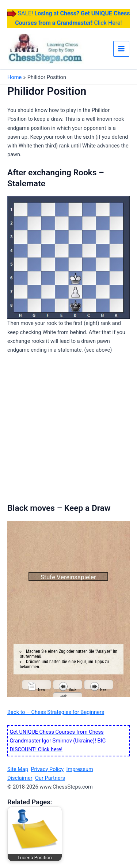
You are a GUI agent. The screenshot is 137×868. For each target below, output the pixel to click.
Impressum (79, 769)
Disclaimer (20, 778)
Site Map (18, 769)
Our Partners (50, 778)
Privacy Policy (47, 769)
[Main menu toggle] (121, 49)
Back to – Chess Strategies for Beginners (56, 712)
